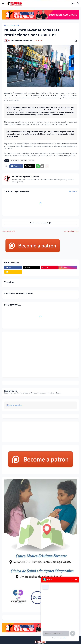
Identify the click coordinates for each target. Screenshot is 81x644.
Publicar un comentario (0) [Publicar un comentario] (41, 223)
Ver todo (72, 191)
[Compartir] (75, 41)
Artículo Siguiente (71, 231)
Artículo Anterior (9, 231)
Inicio (6, 25)
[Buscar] (78, 3)
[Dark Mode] (73, 3)
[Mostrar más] (47, 166)
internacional (14, 25)
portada (31, 160)
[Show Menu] (3, 3)
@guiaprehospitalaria (15, 405)
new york (24, 160)
